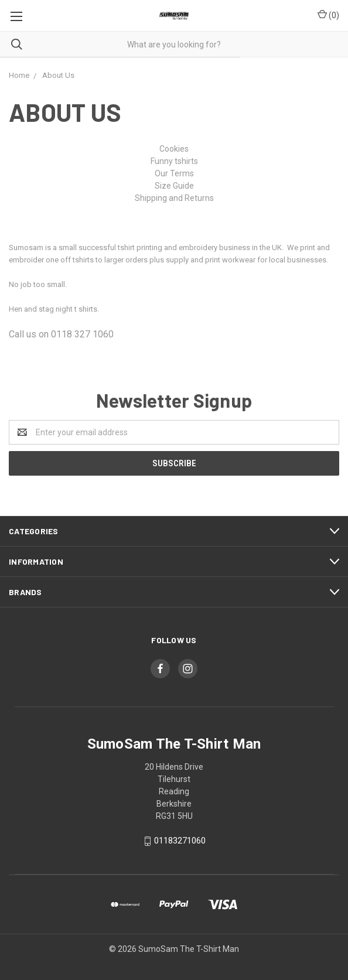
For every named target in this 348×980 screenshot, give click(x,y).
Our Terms (174, 173)
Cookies (174, 149)
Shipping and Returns (174, 198)
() (328, 15)
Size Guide (174, 186)
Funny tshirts (174, 161)
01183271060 (180, 841)
